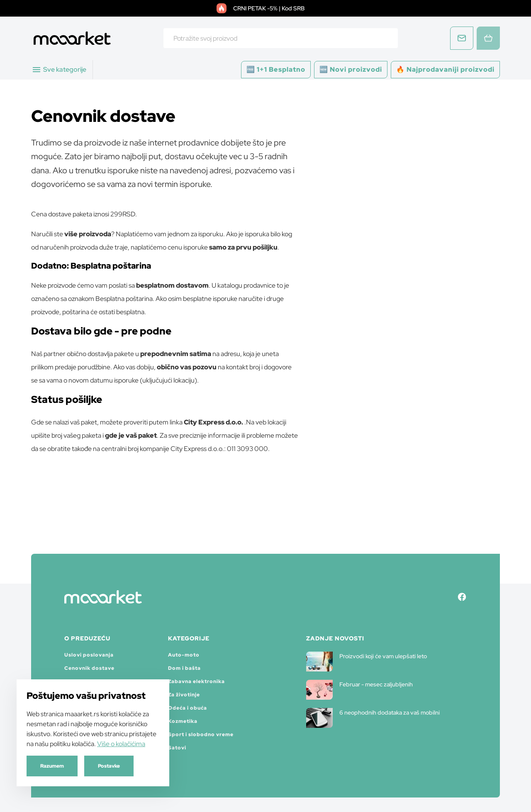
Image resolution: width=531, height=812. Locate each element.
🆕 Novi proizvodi (351, 69)
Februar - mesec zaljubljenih (359, 690)
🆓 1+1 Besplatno (276, 69)
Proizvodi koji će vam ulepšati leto (367, 662)
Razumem (52, 766)
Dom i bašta (184, 668)
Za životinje (184, 695)
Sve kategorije (59, 70)
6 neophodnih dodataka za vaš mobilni (373, 718)
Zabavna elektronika (196, 681)
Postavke (109, 766)
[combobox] (281, 38)
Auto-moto (184, 655)
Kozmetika (183, 721)
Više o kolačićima (121, 744)
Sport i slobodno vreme (201, 734)
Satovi (177, 748)
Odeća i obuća (188, 708)
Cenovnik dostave (89, 668)
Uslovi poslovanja (89, 655)
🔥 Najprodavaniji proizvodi (445, 69)
